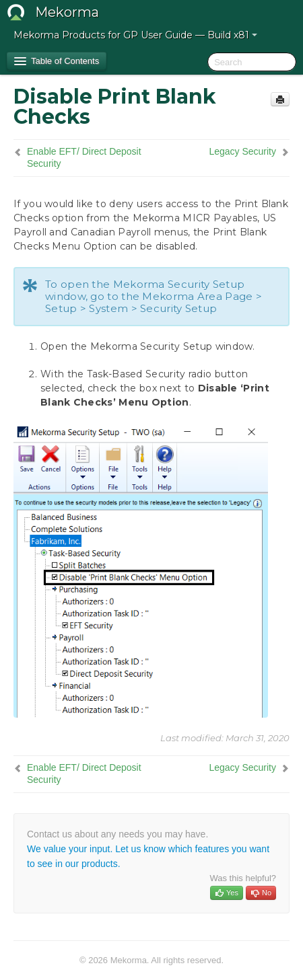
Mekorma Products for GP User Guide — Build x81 (135, 35)
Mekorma (67, 12)
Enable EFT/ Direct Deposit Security (84, 157)
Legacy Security (242, 151)
